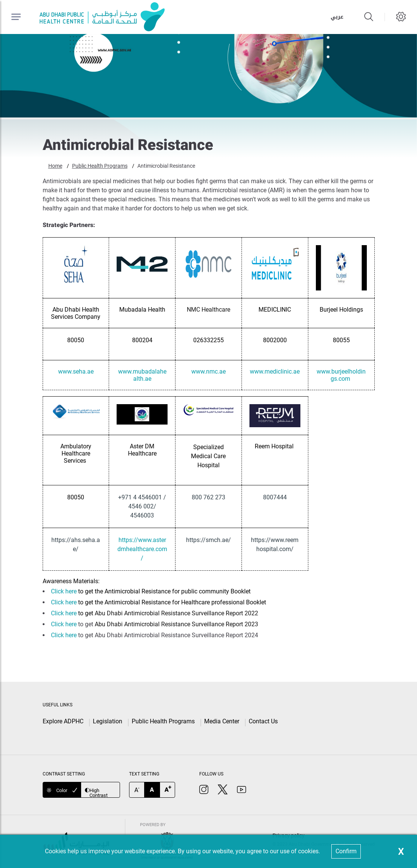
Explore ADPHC (63, 721)
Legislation (108, 721)
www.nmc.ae (208, 371)
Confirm (346, 851)
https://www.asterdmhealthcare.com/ (142, 549)
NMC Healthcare (208, 310)
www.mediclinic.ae (275, 371)
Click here (64, 591)
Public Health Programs (100, 166)
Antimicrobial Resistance (166, 166)
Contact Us (263, 721)
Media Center (222, 721)
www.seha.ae (76, 371)
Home (55, 166)
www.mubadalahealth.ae (142, 375)
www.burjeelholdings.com (341, 375)
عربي (337, 17)
